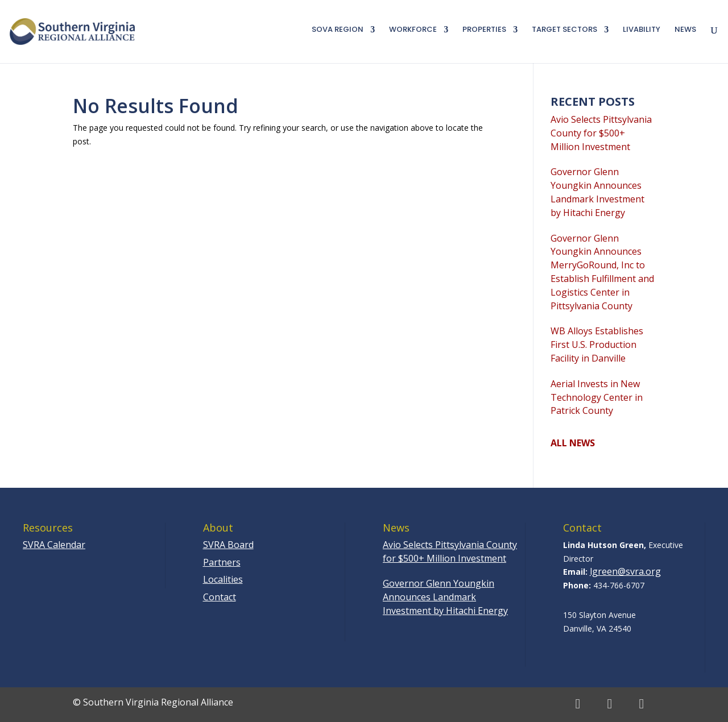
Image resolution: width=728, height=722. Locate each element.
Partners (222, 562)
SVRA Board (228, 545)
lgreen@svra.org (625, 571)
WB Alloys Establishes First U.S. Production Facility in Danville (597, 345)
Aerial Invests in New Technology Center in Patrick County (597, 397)
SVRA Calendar (54, 545)
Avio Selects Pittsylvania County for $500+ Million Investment (601, 133)
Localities (223, 579)
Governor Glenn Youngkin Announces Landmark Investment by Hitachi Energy (597, 192)
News (685, 30)
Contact (220, 597)
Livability (642, 30)
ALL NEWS (573, 443)
